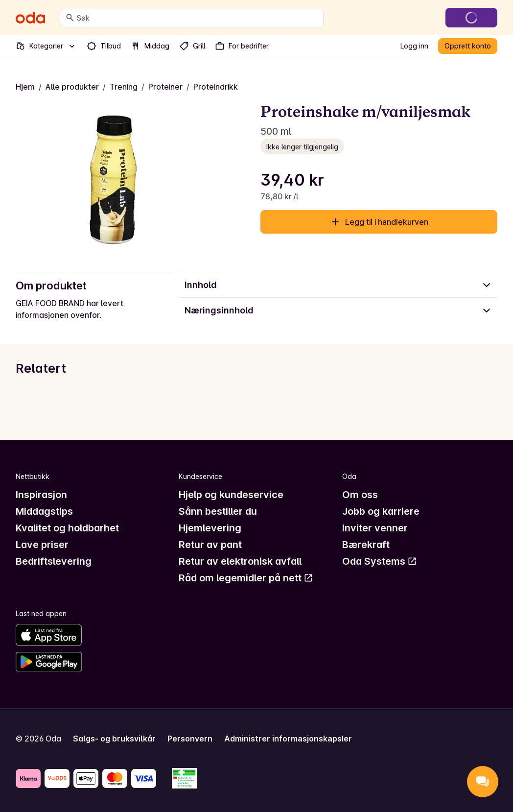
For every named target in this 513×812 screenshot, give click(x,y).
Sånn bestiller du (218, 511)
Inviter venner (375, 528)
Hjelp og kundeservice (231, 495)
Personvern (190, 739)
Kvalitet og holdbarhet (67, 528)
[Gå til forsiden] (30, 18)
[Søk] (70, 18)
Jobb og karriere (381, 511)
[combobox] (198, 18)
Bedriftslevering (54, 561)
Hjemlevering (210, 528)
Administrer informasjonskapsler (288, 739)
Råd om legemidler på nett (246, 578)
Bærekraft (366, 545)
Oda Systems (380, 561)
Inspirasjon (41, 495)
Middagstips (44, 511)
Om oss (360, 495)
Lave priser (42, 545)
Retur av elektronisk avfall (240, 561)
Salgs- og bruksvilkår (114, 739)
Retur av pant (210, 545)
